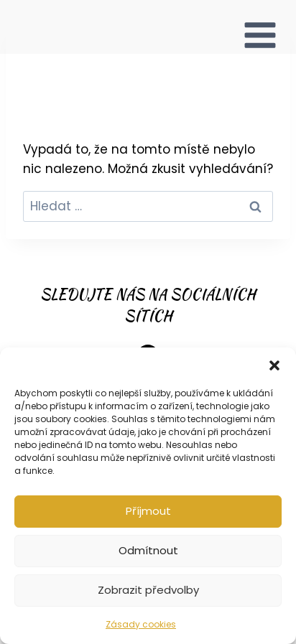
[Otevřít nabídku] (260, 27)
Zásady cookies (141, 624)
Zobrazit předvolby (148, 590)
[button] (274, 365)
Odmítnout (148, 550)
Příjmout (148, 511)
